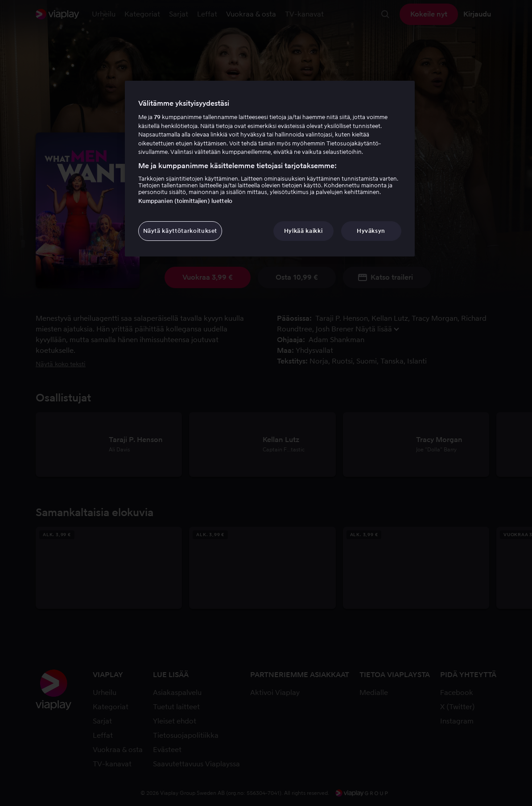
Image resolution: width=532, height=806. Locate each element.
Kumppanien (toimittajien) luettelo (185, 201)
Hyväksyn (371, 231)
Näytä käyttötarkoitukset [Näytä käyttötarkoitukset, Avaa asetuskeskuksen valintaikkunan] (180, 231)
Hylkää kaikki (303, 231)
